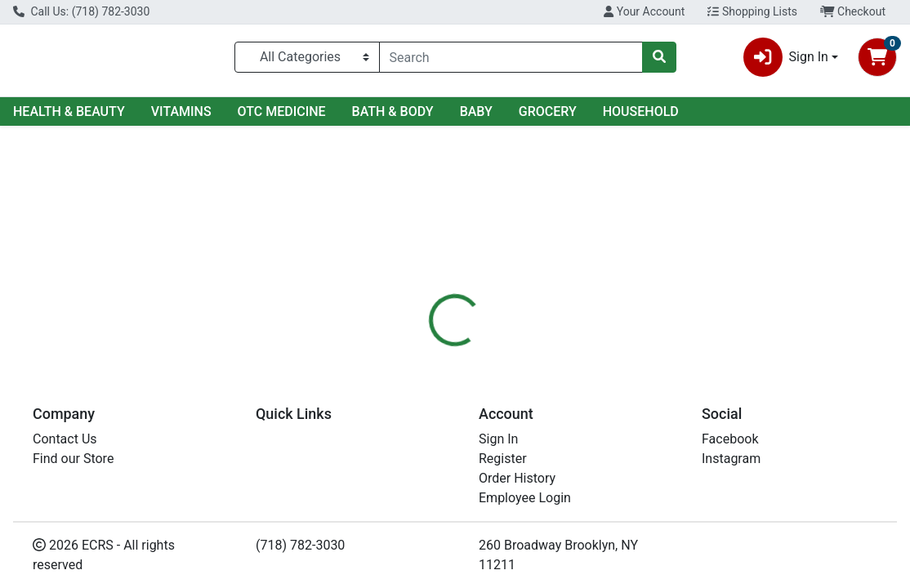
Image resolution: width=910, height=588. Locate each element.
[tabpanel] (645, 442)
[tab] (423, 355)
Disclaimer (496, 355)
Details (423, 355)
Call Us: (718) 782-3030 (81, 11)
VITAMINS (181, 111)
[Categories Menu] (307, 57)
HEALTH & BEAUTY (69, 111)
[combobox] (511, 57)
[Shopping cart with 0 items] (877, 57)
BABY (476, 111)
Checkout (853, 11)
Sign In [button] (786, 57)
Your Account (644, 11)
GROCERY (548, 111)
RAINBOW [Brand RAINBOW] (570, 454)
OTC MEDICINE (282, 111)
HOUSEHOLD (641, 111)
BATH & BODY (393, 111)
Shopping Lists (752, 11)
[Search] (511, 57)
